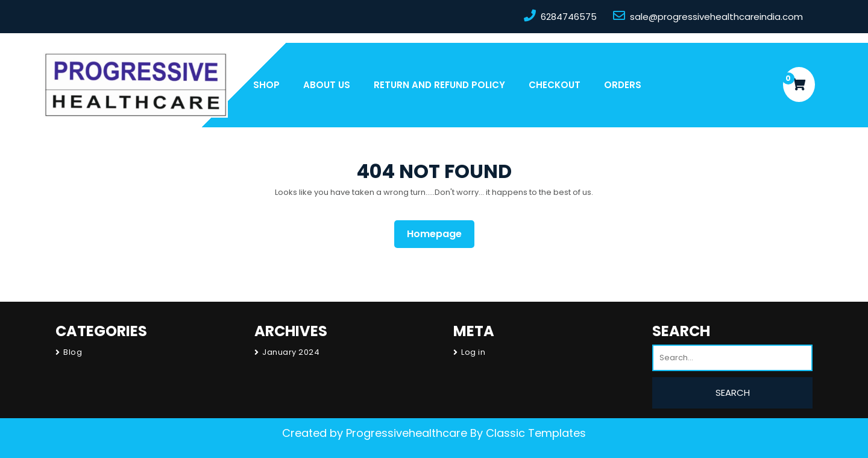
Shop (266, 85)
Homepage (439, 234)
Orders (623, 85)
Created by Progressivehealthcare (375, 433)
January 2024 (291, 352)
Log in (473, 352)
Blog (73, 352)
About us (327, 85)
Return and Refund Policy (439, 85)
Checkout (555, 85)
